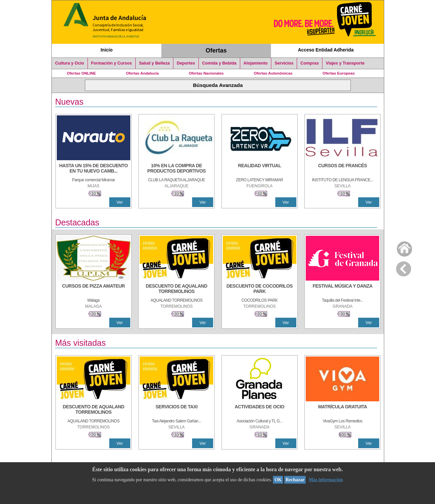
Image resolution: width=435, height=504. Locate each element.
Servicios (284, 63)
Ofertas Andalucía (142, 73)
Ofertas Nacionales (206, 73)
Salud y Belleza (154, 63)
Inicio (107, 50)
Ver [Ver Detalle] (120, 202)
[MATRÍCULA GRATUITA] (342, 410)
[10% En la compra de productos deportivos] (176, 169)
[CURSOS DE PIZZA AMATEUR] (94, 289)
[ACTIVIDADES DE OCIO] (260, 410)
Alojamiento (256, 63)
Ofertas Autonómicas (273, 73)
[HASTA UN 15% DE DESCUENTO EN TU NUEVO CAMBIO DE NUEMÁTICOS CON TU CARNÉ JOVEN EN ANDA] (94, 169)
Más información (326, 480)
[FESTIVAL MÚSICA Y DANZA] (342, 289)
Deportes (186, 63)
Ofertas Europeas (339, 73)
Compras (310, 63)
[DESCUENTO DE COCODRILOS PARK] (260, 289)
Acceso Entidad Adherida (326, 50)
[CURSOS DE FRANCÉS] (342, 169)
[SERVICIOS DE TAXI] (176, 410)
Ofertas (216, 51)
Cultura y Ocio (70, 63)
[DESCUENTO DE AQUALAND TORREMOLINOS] (176, 289)
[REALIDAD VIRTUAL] (260, 169)
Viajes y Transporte (345, 63)
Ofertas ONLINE (81, 73)
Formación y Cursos (112, 63)
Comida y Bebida (219, 63)
